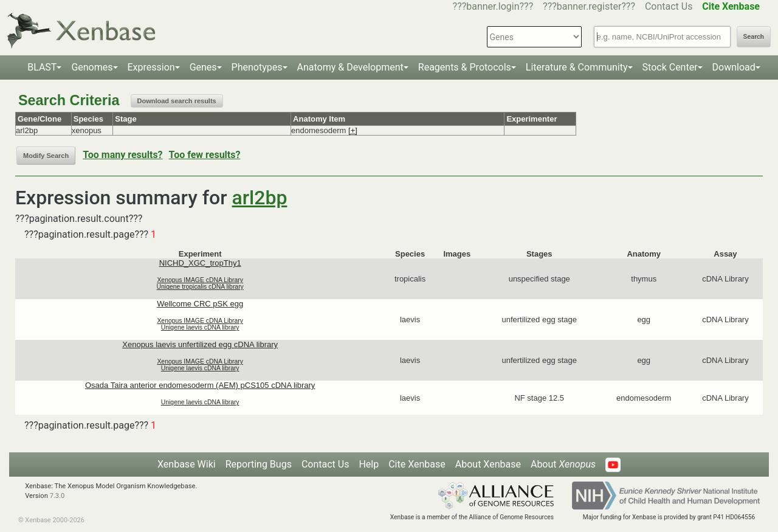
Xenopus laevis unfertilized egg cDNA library (200, 344)
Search (754, 37)
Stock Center (670, 67)
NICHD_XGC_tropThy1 (200, 263)
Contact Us (669, 6)
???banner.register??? (589, 6)
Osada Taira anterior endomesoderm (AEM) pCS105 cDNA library (200, 385)
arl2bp (260, 198)
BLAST (42, 67)
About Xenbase (488, 464)
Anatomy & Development (350, 67)
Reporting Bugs (259, 464)
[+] (353, 130)
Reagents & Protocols (465, 67)
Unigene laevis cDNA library (200, 327)
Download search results (177, 101)
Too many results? (122, 155)
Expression (151, 67)
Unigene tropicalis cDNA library (200, 287)
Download (734, 67)
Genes (203, 67)
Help (369, 464)
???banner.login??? (493, 6)
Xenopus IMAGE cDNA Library (200, 280)
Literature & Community (577, 67)
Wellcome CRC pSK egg (200, 304)
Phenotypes (257, 67)
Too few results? (205, 155)
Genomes (92, 67)
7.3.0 (57, 496)
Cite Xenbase (417, 464)
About (563, 464)
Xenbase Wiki (187, 464)
